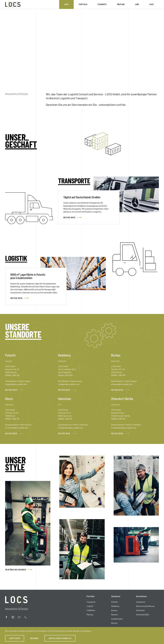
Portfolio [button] (83, 4)
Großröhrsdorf (117, 619)
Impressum (141, 602)
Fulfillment (91, 610)
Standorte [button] (102, 4)
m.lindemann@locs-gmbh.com (71, 428)
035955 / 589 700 (12, 375)
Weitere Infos (69, 217)
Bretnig (114, 623)
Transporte (91, 602)
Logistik (90, 606)
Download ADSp (143, 615)
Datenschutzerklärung (145, 606)
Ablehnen (34, 638)
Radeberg (115, 606)
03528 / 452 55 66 (65, 375)
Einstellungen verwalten (60, 638)
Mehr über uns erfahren (16, 570)
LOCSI (152, 4)
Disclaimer (140, 610)
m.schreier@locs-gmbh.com (17, 428)
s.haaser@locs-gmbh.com (16, 384)
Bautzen (115, 615)
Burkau (114, 610)
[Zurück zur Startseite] (13, 4)
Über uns (121, 4)
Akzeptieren (15, 638)
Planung (90, 615)
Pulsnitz (114, 602)
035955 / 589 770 (12, 419)
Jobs (137, 4)
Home (66, 4)
